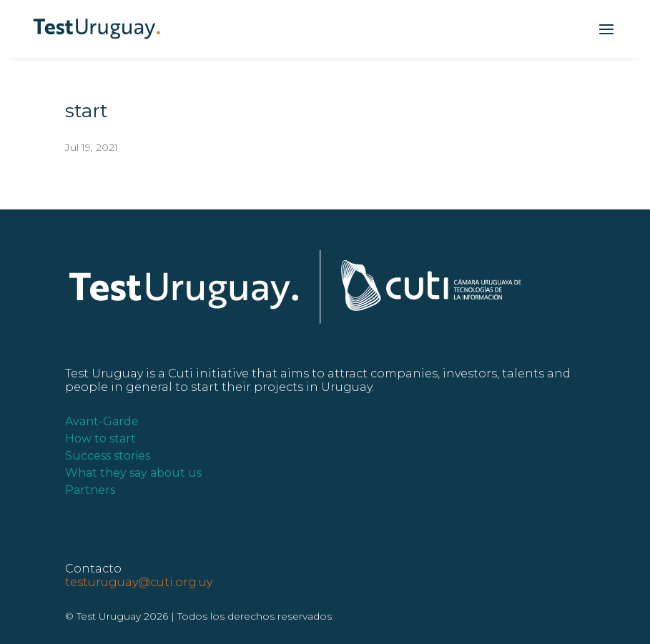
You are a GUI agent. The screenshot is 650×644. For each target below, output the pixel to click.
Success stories (108, 456)
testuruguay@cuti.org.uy (139, 582)
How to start (100, 439)
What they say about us (133, 473)
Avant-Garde (102, 421)
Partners (90, 490)
